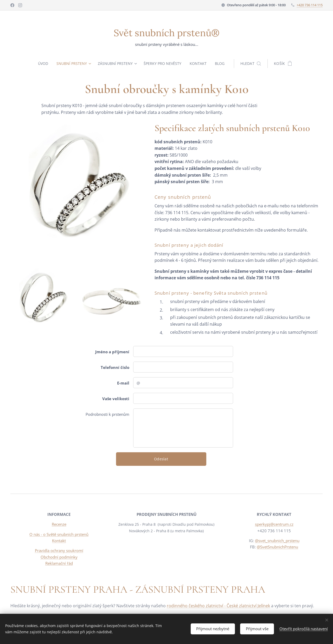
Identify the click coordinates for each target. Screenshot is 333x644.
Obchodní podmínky (59, 557)
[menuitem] (43, 64)
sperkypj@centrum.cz (274, 524)
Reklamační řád (59, 563)
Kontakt (59, 541)
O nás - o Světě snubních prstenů (59, 534)
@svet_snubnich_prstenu (277, 541)
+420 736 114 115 (310, 5)
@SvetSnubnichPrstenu (277, 547)
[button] (253, 64)
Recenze (59, 524)
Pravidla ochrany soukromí (59, 550)
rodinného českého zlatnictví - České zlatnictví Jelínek (218, 606)
